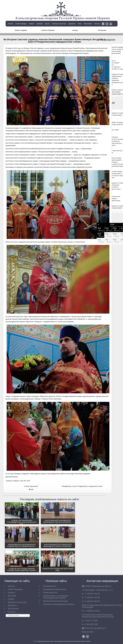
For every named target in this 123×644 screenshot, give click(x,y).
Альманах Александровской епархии (59, 604)
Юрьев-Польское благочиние (55, 601)
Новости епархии (13, 481)
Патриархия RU (50, 586)
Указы (80, 24)
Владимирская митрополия (55, 589)
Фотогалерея (88, 24)
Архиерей (40, 24)
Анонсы (75, 30)
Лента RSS (89, 632)
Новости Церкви (21, 30)
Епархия (31, 24)
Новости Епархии (48, 30)
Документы (72, 24)
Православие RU (50, 593)
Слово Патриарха (21, 24)
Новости (11, 24)
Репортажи (102, 30)
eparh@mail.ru (98, 628)
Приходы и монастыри (59, 24)
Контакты (97, 24)
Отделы (47, 24)
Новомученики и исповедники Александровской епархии (56, 597)
